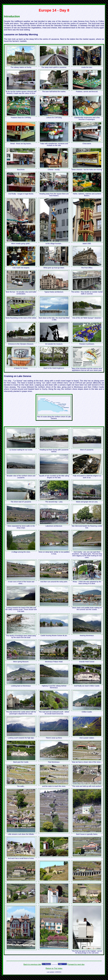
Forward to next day (76, 964)
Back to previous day (32, 964)
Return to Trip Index (54, 968)
